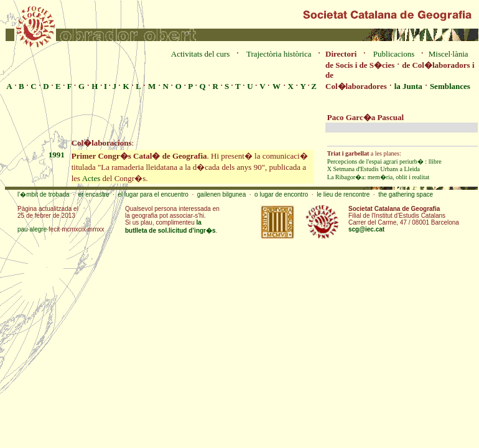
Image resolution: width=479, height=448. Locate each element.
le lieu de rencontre (343, 194)
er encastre (94, 194)
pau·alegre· (33, 229)
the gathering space (406, 194)
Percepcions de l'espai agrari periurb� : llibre (384, 161)
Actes (91, 178)
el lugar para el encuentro (153, 194)
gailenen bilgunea (221, 194)
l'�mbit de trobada (44, 194)
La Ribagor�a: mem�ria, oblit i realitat (378, 177)
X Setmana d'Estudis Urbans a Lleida (374, 169)
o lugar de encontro (281, 194)
